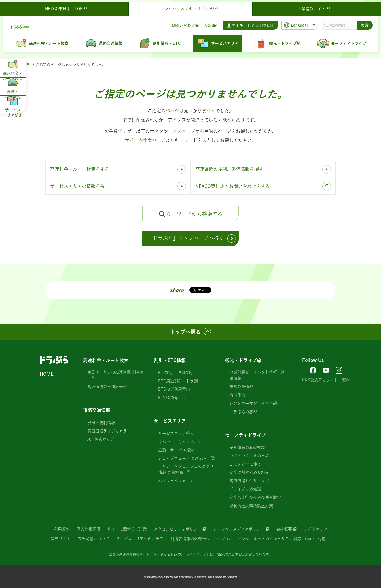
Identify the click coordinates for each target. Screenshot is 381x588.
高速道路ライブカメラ (107, 431)
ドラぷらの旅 (241, 412)
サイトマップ (316, 529)
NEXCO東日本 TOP (68, 7)
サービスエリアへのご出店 (140, 539)
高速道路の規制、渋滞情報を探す (229, 169)
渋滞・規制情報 (101, 423)
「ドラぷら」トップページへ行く (186, 238)
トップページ (181, 131)
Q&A (207, 23)
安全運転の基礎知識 (247, 448)
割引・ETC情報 (170, 360)
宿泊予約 (237, 395)
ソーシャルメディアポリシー (239, 529)
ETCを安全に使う (245, 464)
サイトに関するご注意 (127, 529)
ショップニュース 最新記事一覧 (187, 458)
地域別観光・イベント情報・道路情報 (257, 375)
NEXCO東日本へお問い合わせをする (233, 186)
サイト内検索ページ (145, 140)
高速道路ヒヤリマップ (249, 481)
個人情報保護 (88, 529)
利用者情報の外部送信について (198, 539)
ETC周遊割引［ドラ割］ (180, 381)
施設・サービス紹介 (176, 450)
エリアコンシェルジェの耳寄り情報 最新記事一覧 (186, 469)
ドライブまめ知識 (245, 489)
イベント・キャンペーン (180, 442)
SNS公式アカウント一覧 (324, 380)
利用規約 (62, 529)
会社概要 (284, 529)
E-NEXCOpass (171, 398)
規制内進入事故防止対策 (251, 506)
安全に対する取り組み (249, 472)
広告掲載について (93, 539)
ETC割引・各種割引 (176, 373)
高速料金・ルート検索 (106, 360)
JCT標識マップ (101, 439)
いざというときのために (251, 456)
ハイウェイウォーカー (178, 481)
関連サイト (61, 539)
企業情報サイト (313, 7)
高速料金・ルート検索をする (80, 169)
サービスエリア (170, 421)
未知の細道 (239, 387)
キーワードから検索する (194, 214)
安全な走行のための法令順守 (255, 497)
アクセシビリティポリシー (177, 529)
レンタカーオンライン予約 (253, 403)
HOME (47, 374)
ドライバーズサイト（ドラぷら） (190, 6)
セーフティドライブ (245, 435)
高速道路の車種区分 (105, 387)
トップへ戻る (185, 332)
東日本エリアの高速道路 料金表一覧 (116, 375)
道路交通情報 (97, 410)
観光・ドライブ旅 (243, 360)
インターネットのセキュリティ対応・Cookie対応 (282, 539)
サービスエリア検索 (176, 433)
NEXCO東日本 (227, 554)
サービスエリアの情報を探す (80, 186)
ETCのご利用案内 (174, 389)
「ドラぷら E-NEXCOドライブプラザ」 (180, 554)
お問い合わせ (181, 23)
